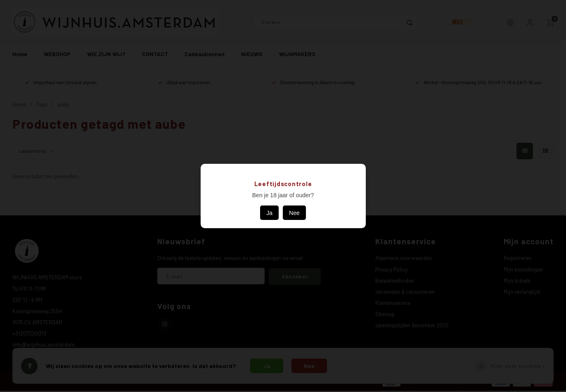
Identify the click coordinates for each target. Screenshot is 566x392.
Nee (294, 213)
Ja (269, 213)
